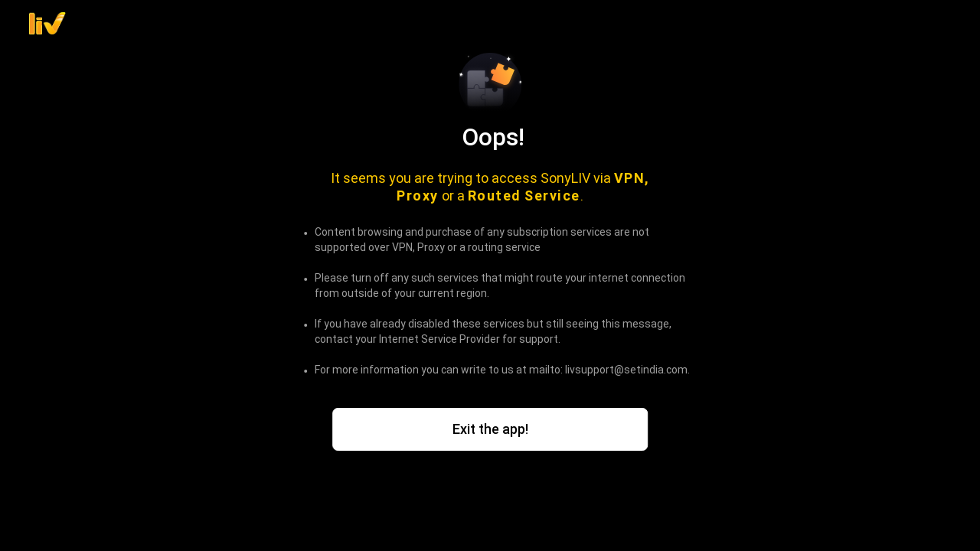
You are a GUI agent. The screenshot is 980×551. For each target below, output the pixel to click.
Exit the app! (490, 429)
